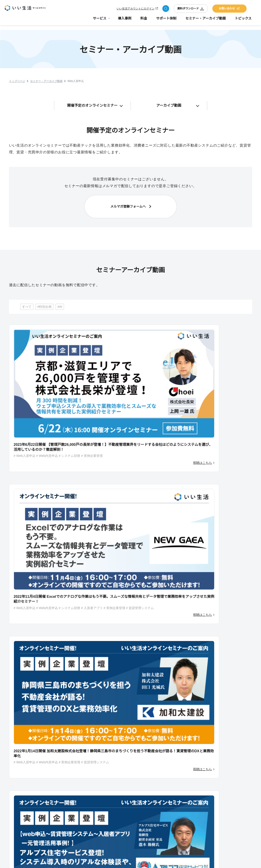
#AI (60, 300)
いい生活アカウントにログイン (136, 9)
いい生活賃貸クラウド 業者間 (133, 801)
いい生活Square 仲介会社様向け (135, 807)
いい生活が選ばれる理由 (185, 788)
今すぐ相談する (47, 620)
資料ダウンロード (191, 9)
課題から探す (123, 833)
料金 (144, 20)
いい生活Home (124, 761)
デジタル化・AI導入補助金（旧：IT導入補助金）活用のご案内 (185, 770)
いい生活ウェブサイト (129, 827)
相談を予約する (128, 620)
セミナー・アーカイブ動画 (205, 20)
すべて (27, 300)
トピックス (243, 20)
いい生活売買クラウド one (131, 820)
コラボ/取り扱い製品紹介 (185, 795)
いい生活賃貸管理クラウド (132, 748)
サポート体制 (166, 20)
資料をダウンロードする (209, 620)
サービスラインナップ (129, 742)
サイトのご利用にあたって (146, 860)
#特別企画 (45, 300)
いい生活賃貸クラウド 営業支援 (135, 788)
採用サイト (223, 762)
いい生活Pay (123, 775)
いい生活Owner (125, 768)
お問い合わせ (229, 9)
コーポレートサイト (228, 755)
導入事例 (125, 20)
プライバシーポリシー (239, 860)
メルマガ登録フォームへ (128, 203)
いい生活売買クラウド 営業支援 (135, 814)
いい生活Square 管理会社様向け (135, 755)
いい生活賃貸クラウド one (131, 794)
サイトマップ (181, 860)
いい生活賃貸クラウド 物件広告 (135, 781)
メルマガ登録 (224, 749)
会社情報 (207, 860)
